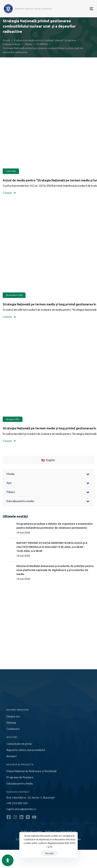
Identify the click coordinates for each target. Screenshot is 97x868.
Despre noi (13, 716)
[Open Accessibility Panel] (8, 860)
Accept (49, 853)
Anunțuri (11, 756)
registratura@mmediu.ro (21, 809)
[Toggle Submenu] (88, 474)
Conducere (13, 729)
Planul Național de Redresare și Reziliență (31, 771)
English (48, 460)
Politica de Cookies (32, 831)
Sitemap (11, 723)
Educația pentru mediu (20, 783)
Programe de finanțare (20, 777)
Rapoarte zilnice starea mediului (26, 750)
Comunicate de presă (19, 744)
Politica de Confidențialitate (61, 831)
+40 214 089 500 (17, 803)
